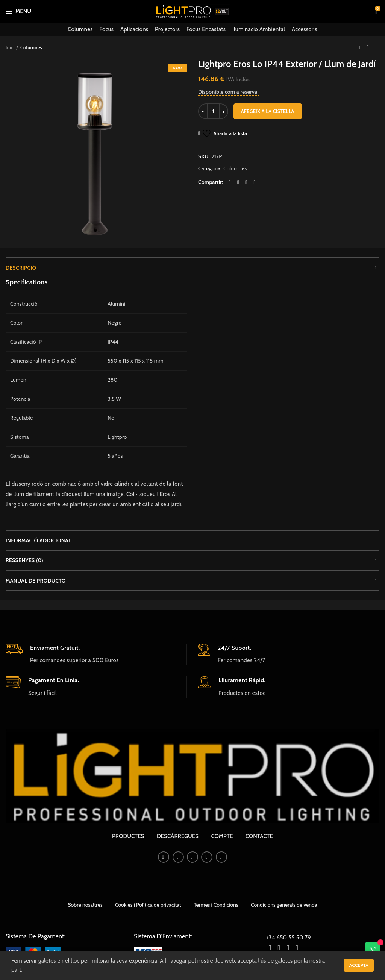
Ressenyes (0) (24, 560)
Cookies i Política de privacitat (148, 905)
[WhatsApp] (373, 950)
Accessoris (305, 29)
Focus (106, 29)
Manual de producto (36, 581)
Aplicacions (134, 29)
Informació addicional (38, 540)
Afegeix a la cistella (268, 111)
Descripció (21, 268)
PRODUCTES (128, 836)
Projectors (167, 29)
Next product (376, 47)
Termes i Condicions (216, 905)
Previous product (360, 47)
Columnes (80, 29)
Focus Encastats (206, 29)
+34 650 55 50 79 (289, 938)
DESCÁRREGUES (178, 836)
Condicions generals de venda (284, 905)
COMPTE (222, 836)
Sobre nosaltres (85, 905)
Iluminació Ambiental (259, 29)
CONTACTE (259, 836)
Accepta (359, 965)
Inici (10, 47)
